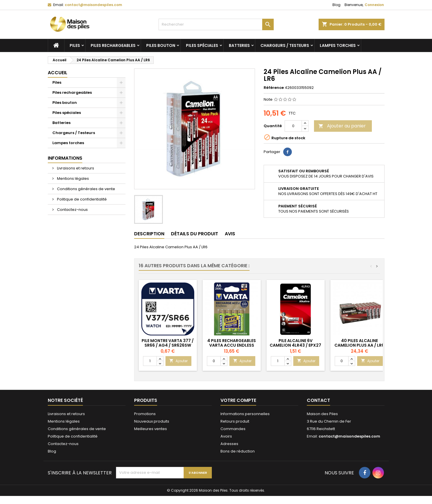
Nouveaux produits (152, 421)
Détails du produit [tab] (195, 234)
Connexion (374, 5)
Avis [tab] (230, 234)
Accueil (58, 73)
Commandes (233, 429)
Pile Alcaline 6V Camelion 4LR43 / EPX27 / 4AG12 (295, 345)
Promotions (145, 414)
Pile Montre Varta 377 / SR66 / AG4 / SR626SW (168, 343)
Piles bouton (161, 45)
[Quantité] (293, 126)
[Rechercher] (216, 24)
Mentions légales (73, 178)
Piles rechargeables (113, 45)
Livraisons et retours (75, 168)
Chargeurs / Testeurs (285, 45)
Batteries (239, 45)
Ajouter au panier (342, 126)
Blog (336, 5)
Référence (274, 88)
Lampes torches (338, 45)
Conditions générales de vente (86, 189)
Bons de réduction (238, 451)
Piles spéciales (202, 45)
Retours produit (235, 421)
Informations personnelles (245, 414)
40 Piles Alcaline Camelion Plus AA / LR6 (359, 343)
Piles (75, 45)
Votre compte (238, 400)
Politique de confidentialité (81, 199)
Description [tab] (149, 234)
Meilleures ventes (151, 429)
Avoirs (226, 436)
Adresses (229, 444)
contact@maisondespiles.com (93, 5)
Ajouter (178, 361)
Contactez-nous (72, 210)
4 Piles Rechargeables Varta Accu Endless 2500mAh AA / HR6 (232, 345)
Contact (318, 400)
